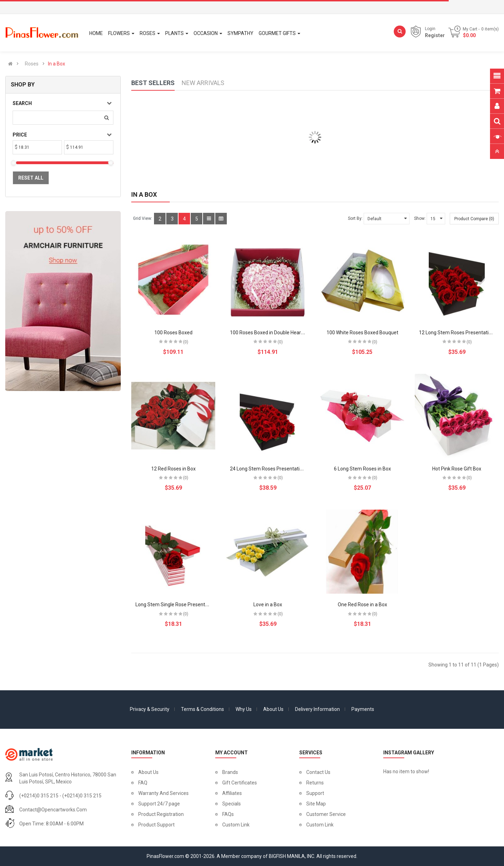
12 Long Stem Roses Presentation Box (461, 333)
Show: (420, 218)
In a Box (57, 64)
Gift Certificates (240, 783)
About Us (273, 709)
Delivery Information (317, 709)
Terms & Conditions (202, 709)
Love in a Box (268, 605)
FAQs (228, 814)
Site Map (316, 804)
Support (315, 793)
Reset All (31, 178)
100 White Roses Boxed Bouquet (362, 333)
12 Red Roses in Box (173, 469)
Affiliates (232, 793)
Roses (32, 64)
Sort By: (355, 218)
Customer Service (326, 814)
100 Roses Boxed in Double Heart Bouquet (276, 333)
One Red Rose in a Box (362, 605)
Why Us (244, 709)
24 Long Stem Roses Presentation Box (272, 469)
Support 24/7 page (159, 804)
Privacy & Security (150, 709)
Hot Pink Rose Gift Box (457, 469)
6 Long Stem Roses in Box (362, 469)
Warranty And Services (163, 793)
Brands (230, 772)
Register (435, 35)
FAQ (143, 783)
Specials (232, 804)
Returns (315, 783)
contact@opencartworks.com (53, 810)
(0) (186, 342)
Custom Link (236, 825)
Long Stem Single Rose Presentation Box (181, 605)
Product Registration (161, 814)
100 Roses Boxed (173, 333)
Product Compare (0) (474, 219)
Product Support (156, 825)
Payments (363, 709)
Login (430, 29)
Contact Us (318, 772)
